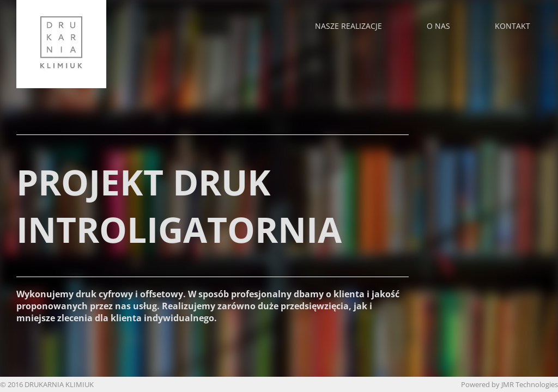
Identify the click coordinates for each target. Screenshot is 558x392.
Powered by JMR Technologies (510, 384)
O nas (438, 26)
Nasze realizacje (348, 26)
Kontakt (512, 26)
